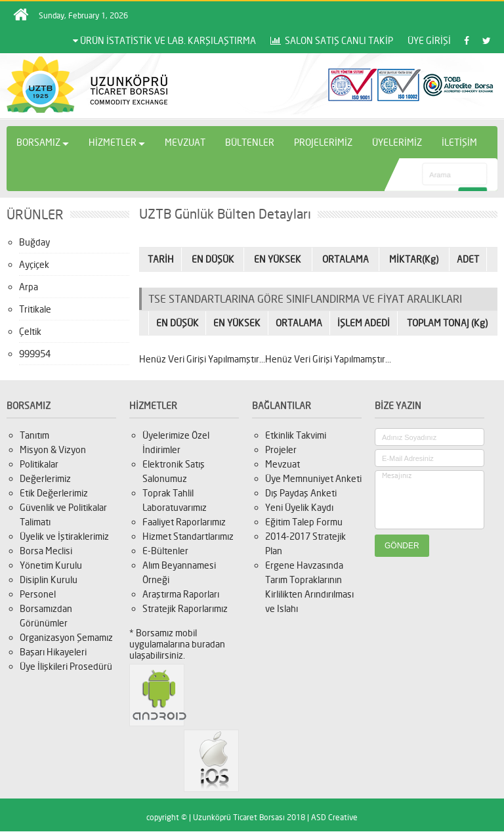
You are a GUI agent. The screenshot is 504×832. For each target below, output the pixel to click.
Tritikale (35, 309)
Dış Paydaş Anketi (301, 493)
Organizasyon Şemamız (66, 637)
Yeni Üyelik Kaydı (299, 507)
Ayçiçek (34, 264)
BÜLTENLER (250, 142)
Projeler (281, 449)
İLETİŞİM (459, 142)
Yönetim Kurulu (51, 565)
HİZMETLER (117, 142)
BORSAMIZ (43, 142)
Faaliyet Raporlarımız (184, 522)
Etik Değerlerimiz (54, 493)
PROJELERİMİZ (323, 142)
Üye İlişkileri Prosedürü (66, 666)
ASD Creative (334, 817)
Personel (38, 594)
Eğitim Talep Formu (304, 522)
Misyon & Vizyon (53, 449)
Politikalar (39, 464)
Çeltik (30, 331)
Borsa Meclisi (46, 551)
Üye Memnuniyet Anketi (313, 478)
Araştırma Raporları (181, 594)
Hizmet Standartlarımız (188, 536)
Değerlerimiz (45, 478)
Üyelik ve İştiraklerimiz (64, 536)
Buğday (34, 242)
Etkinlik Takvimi (296, 435)
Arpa (29, 287)
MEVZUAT (185, 142)
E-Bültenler (165, 551)
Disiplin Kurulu (49, 580)
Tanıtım (34, 435)
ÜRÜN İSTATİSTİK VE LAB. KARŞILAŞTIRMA (164, 40)
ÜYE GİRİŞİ (429, 40)
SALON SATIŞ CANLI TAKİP (332, 40)
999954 (35, 354)
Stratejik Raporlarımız (185, 608)
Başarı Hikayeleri (53, 652)
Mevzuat (283, 464)
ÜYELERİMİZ (397, 142)
